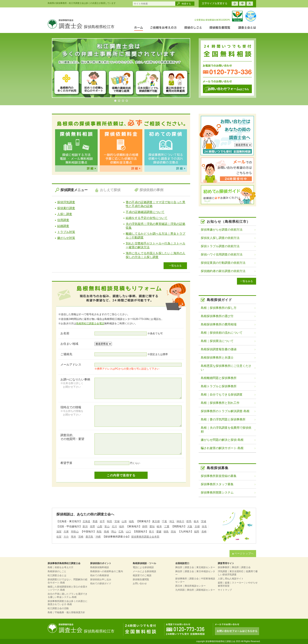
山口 (128, 532)
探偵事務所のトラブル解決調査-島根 (225, 411)
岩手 (102, 521)
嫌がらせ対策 (66, 238)
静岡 (145, 526)
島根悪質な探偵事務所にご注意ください (226, 368)
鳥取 (99, 532)
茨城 (204, 521)
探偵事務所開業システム (217, 492)
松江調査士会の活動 (58, 608)
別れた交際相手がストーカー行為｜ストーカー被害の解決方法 (155, 245)
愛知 (152, 526)
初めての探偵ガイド (101, 583)
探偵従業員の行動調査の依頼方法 (223, 263)
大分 (66, 537)
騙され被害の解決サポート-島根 (222, 448)
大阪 (190, 526)
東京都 (156, 521)
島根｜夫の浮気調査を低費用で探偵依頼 (226, 430)
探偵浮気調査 (66, 202)
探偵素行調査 (66, 208)
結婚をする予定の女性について (147, 218)
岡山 (114, 532)
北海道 (86, 521)
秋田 (110, 521)
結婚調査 (63, 226)
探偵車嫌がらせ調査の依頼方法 (222, 230)
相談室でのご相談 (142, 575)
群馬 (189, 521)
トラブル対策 (66, 232)
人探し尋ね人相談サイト (231, 579)
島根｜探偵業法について (217, 341)
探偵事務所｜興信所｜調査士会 (234, 567)
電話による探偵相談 (143, 567)
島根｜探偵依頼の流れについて (222, 333)
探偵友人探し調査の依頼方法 (220, 238)
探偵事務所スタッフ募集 (217, 484)
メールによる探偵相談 (144, 571)
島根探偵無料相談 (100, 567)
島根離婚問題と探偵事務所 (219, 378)
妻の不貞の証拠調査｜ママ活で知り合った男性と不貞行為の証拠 (155, 204)
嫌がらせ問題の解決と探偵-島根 (222, 440)
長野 (93, 526)
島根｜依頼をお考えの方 (61, 567)
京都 (197, 526)
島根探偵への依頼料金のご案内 (107, 571)
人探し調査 (65, 214)
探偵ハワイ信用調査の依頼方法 (222, 254)
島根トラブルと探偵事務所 (219, 386)
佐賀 (59, 537)
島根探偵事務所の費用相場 (219, 324)
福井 (122, 526)
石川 (114, 526)
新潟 (85, 526)
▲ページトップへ (243, 553)
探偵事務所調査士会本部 (145, 537)
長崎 (204, 532)
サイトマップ (225, 590)
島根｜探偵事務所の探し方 (219, 308)
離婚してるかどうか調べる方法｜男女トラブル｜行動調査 (155, 235)
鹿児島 (89, 537)
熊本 (74, 537)
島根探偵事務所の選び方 (217, 316)
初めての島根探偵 (100, 575)
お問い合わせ (140, 583)
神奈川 (180, 521)
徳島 (166, 532)
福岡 (197, 532)
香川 (151, 532)
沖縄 (98, 537)
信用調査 (63, 220)
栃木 (196, 521)
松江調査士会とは (57, 575)
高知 (173, 532)
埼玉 (172, 521)
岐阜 (159, 526)
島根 (107, 532)
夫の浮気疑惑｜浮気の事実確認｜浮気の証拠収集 (155, 226)
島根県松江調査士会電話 (90, 323)
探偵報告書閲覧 (141, 579)
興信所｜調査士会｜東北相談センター (195, 567)
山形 (124, 521)
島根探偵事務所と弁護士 (217, 357)
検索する (186, 4)
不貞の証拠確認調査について (145, 212)
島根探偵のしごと (57, 571)
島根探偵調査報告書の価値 (219, 349)
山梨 (100, 526)
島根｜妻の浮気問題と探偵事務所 (223, 419)
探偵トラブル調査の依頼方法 (220, 246)
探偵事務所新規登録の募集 (219, 476)
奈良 (204, 526)
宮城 (117, 521)
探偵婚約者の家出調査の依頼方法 (223, 271)
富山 (107, 526)
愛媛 (159, 532)
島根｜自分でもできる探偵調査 (222, 394)
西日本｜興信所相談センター (190, 586)
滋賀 (59, 532)
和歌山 (75, 532)
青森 (95, 521)
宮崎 (81, 537)
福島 (131, 521)
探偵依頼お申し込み (101, 579)
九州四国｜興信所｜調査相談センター (195, 590)
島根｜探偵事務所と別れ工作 (220, 403)
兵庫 (66, 532)
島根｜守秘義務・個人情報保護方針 (66, 612)
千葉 (164, 521)
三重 (167, 526)
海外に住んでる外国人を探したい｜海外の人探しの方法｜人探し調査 (155, 255)
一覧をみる (175, 266)
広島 (121, 532)
